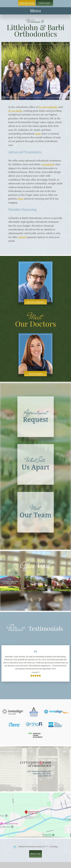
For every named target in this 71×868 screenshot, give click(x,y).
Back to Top (35, 854)
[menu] (35, 11)
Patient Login (44, 3)
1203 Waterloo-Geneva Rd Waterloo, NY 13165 (39, 772)
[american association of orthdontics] (55, 725)
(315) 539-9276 (27, 3)
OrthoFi (22, 237)
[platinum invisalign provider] (34, 712)
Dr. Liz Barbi (15, 111)
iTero (20, 199)
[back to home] (36, 764)
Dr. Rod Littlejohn (48, 107)
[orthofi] (34, 725)
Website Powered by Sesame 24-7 (31, 847)
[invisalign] (13, 712)
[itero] (15, 725)
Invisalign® (48, 164)
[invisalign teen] (56, 712)
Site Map (54, 847)
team (38, 134)
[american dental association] (35, 735)
